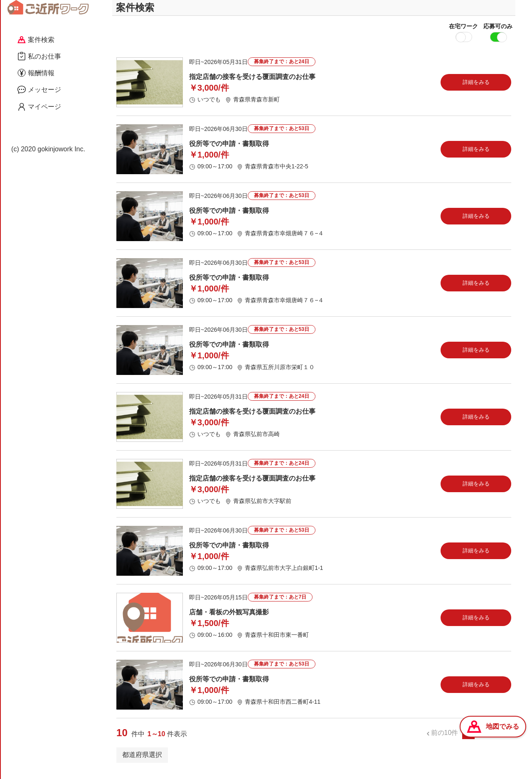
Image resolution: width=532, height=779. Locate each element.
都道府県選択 (142, 762)
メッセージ (39, 89)
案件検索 (36, 40)
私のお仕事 (39, 56)
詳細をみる (476, 89)
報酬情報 (36, 73)
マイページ (39, 107)
